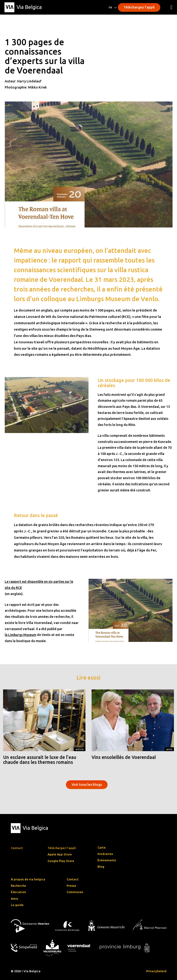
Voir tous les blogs (87, 784)
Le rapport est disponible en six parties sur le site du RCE (39, 585)
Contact (73, 879)
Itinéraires (105, 854)
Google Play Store (61, 861)
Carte (102, 847)
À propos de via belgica (28, 879)
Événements (107, 860)
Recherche (18, 886)
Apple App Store (60, 854)
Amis (169, 749)
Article (80, 749)
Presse (71, 886)
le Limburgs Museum (20, 635)
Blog (101, 867)
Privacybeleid (156, 971)
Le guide (17, 905)
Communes (75, 892)
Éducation (18, 892)
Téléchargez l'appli (139, 7)
